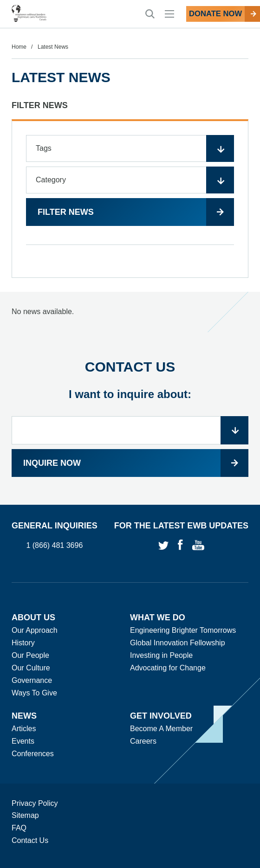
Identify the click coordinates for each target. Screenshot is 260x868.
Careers (143, 741)
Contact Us (30, 840)
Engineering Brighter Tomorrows (183, 630)
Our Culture (31, 668)
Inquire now (52, 463)
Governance (32, 680)
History (23, 643)
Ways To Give (34, 693)
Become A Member (161, 729)
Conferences (33, 754)
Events (23, 741)
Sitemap (25, 815)
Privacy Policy (35, 803)
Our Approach (35, 630)
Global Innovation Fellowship (178, 643)
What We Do (158, 617)
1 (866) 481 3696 (54, 546)
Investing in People (161, 655)
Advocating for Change (168, 668)
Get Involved (161, 716)
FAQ (19, 828)
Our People (30, 655)
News (24, 716)
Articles (24, 729)
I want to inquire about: (130, 394)
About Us (33, 617)
